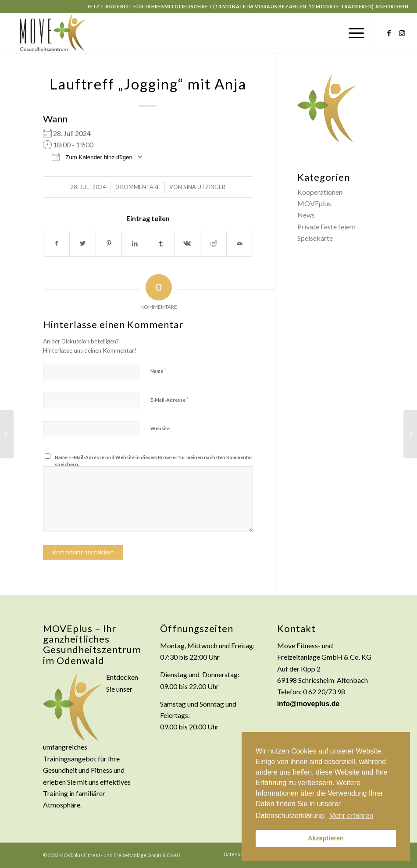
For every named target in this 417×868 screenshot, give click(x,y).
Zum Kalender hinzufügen (92, 157)
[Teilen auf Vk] (187, 243)
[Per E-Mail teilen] (240, 243)
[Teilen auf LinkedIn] (135, 243)
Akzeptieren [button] (326, 838)
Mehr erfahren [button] (351, 816)
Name (158, 371)
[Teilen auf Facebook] (57, 243)
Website (160, 428)
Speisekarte (315, 238)
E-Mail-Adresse (169, 400)
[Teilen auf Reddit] (213, 243)
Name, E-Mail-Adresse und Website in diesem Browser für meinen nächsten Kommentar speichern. (154, 461)
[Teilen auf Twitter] (83, 243)
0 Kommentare (138, 187)
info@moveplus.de (308, 704)
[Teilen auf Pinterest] (109, 243)
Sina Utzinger (204, 187)
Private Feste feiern (326, 227)
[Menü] (352, 33)
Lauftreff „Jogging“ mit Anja (148, 84)
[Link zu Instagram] (402, 33)
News (306, 215)
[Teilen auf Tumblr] (161, 243)
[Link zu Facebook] (389, 33)
